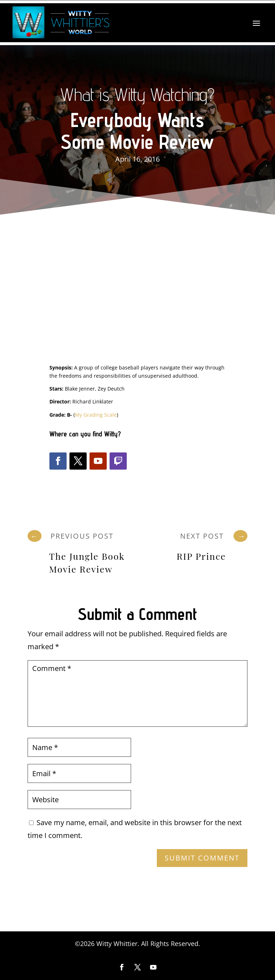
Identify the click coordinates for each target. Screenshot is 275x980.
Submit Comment (202, 858)
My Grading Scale (96, 415)
